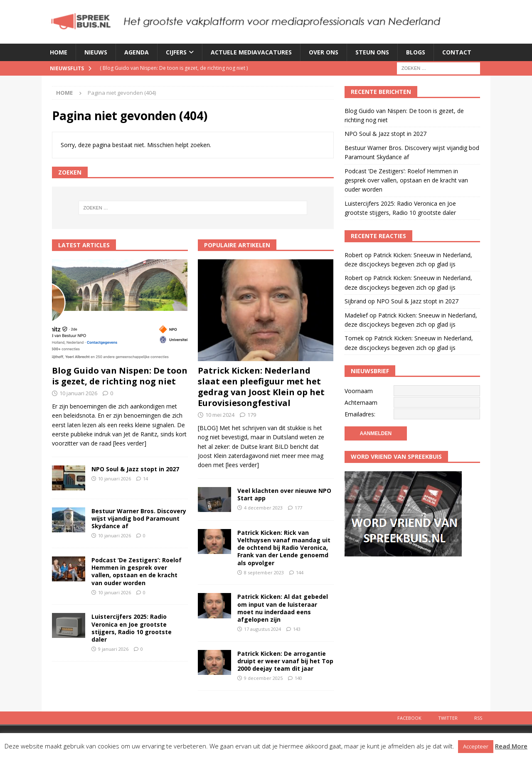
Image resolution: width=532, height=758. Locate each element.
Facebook (409, 718)
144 (300, 572)
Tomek (354, 338)
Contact (457, 52)
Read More (511, 746)
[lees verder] (130, 443)
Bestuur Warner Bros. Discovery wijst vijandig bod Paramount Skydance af (139, 518)
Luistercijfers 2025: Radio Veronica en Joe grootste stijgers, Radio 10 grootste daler (132, 628)
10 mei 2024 (220, 415)
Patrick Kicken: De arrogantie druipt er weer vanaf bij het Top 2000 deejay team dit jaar (285, 661)
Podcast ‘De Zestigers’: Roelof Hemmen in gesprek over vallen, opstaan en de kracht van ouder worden (137, 571)
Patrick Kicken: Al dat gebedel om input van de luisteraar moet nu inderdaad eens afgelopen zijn (283, 608)
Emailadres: (360, 414)
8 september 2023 (264, 572)
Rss (478, 718)
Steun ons (372, 52)
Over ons (324, 52)
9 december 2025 (263, 678)
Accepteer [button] (476, 746)
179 (252, 415)
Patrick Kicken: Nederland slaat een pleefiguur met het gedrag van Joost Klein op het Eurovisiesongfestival (261, 387)
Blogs (416, 52)
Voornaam (359, 391)
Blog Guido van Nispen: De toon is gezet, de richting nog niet (120, 376)
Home (59, 52)
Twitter (448, 718)
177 (298, 508)
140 (298, 678)
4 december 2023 (263, 508)
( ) (174, 68)
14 (145, 479)
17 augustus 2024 (262, 629)
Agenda (137, 52)
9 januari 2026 (113, 649)
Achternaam (361, 402)
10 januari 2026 (78, 393)
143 (297, 629)
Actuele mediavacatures (251, 52)
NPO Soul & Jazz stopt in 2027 (135, 469)
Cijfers (176, 52)
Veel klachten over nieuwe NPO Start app (284, 494)
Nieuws (96, 52)
